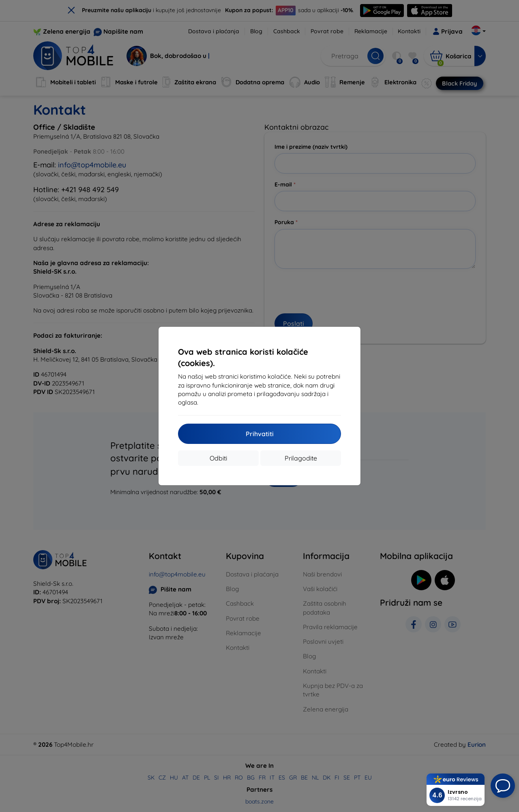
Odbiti (218, 458)
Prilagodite (301, 458)
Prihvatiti (260, 434)
